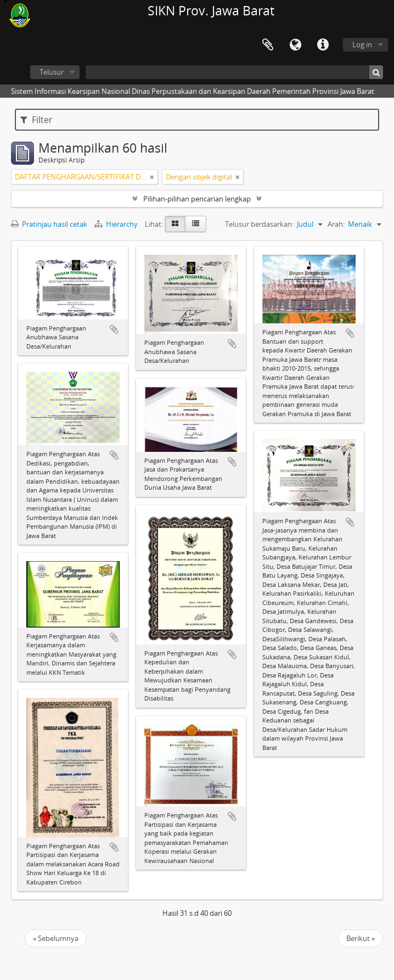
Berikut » (361, 938)
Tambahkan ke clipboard (114, 329)
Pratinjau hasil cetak (49, 224)
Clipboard (268, 45)
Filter (36, 120)
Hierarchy (117, 224)
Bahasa (295, 45)
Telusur (52, 72)
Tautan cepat (323, 45)
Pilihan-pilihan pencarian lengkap (197, 199)
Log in (362, 44)
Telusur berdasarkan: (259, 224)
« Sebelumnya (56, 938)
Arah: (336, 224)
